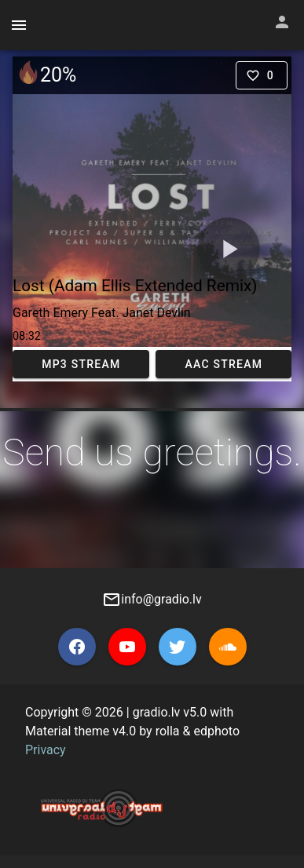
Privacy (46, 750)
